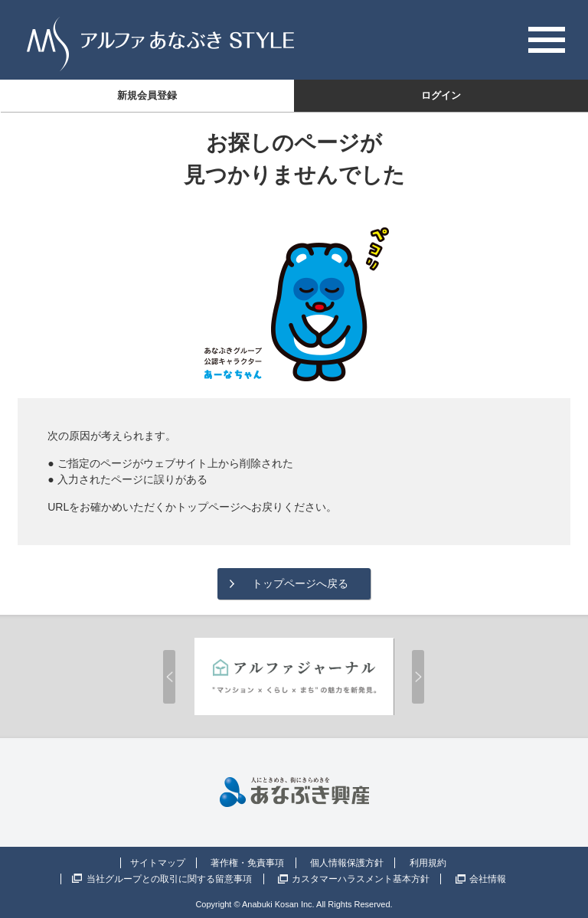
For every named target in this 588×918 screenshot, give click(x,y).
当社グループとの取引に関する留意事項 (169, 879)
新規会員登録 (147, 95)
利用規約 (428, 863)
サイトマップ (158, 863)
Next (418, 677)
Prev (169, 677)
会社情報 (488, 879)
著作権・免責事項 (247, 863)
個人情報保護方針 (347, 863)
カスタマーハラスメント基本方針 (361, 879)
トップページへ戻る (300, 583)
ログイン (441, 95)
